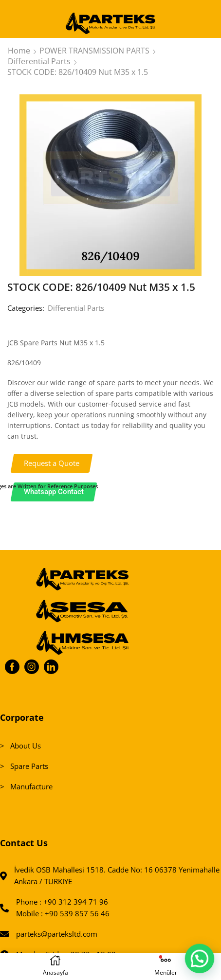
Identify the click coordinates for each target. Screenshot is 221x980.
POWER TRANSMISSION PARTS (94, 51)
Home (19, 51)
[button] (52, 463)
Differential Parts (39, 61)
